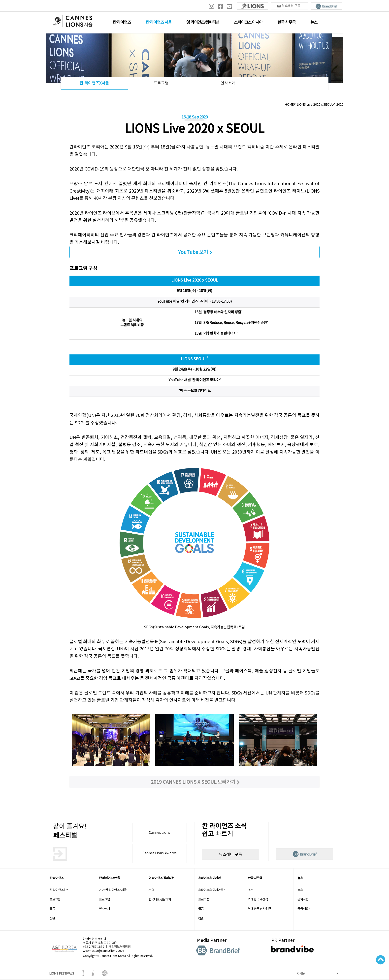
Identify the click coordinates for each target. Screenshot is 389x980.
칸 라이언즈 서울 (159, 22)
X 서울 (300, 973)
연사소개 (228, 83)
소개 (251, 890)
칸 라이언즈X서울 (94, 83)
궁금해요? (304, 909)
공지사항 (303, 899)
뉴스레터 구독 (289, 6)
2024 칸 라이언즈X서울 (113, 890)
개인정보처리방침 (120, 947)
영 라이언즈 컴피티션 (203, 22)
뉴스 (314, 22)
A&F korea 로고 (64, 949)
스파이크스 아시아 (248, 22)
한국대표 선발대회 (160, 899)
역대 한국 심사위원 (259, 909)
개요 (151, 890)
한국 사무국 (286, 22)
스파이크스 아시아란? (211, 890)
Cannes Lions (160, 833)
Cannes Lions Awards (160, 853)
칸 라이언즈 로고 (73, 22)
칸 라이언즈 (122, 22)
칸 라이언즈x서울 (109, 878)
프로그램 (161, 83)
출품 (52, 909)
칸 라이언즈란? (59, 890)
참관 (52, 918)
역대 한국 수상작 (258, 899)
